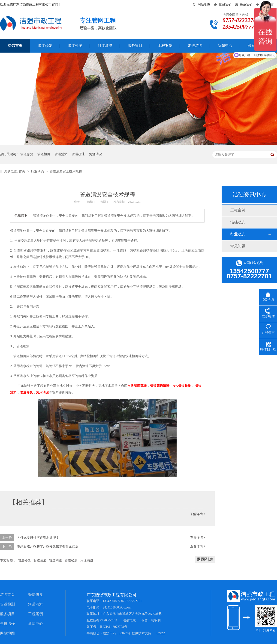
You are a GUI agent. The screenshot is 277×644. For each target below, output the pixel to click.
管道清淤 (61, 154)
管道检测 (44, 154)
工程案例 (238, 210)
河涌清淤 (96, 154)
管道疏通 (78, 154)
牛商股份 (93, 633)
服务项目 (7, 614)
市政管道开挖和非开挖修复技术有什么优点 (48, 546)
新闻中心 (36, 624)
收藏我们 (225, 4)
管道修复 (27, 154)
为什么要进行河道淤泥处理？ (38, 538)
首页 (22, 171)
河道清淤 (36, 604)
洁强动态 (238, 222)
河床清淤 (87, 560)
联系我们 (246, 4)
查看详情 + (198, 538)
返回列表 (205, 559)
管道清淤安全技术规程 (66, 171)
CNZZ (161, 633)
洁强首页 (7, 595)
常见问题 (238, 246)
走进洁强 (7, 624)
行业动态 (38, 171)
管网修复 (36, 595)
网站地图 (204, 4)
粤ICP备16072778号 (113, 627)
